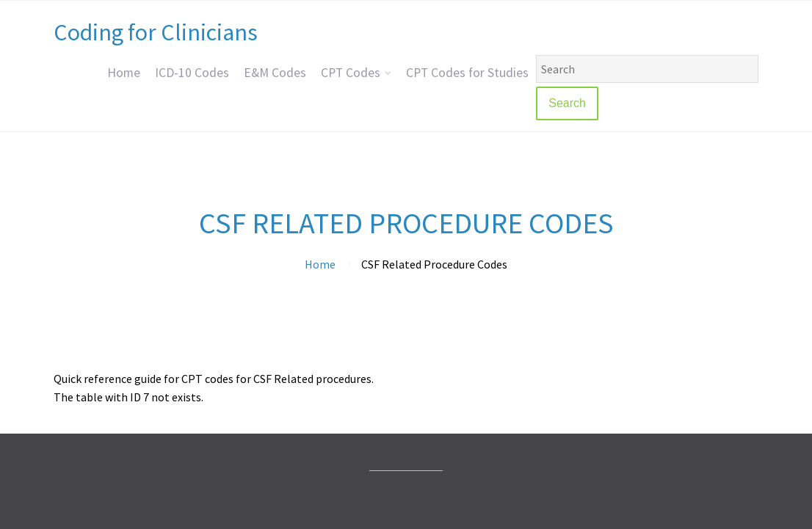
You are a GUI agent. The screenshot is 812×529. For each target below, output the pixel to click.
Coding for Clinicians (156, 32)
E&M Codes (275, 73)
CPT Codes (351, 73)
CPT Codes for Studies (467, 73)
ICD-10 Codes (192, 73)
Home (124, 73)
